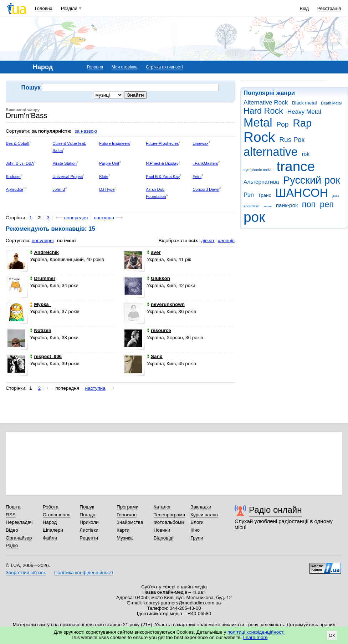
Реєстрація (329, 8)
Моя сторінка (125, 67)
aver (154, 252)
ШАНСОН (302, 193)
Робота (51, 507)
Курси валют (204, 515)
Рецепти (89, 538)
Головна (44, 8)
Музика (125, 538)
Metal (258, 122)
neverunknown (166, 304)
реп (327, 204)
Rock (259, 137)
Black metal (304, 103)
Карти (123, 530)
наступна (104, 218)
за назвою (86, 131)
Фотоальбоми (169, 522)
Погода (87, 515)
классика (252, 206)
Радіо (12, 545)
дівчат (208, 241)
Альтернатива (261, 182)
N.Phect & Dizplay (162, 163)
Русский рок (312, 180)
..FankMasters (205, 163)
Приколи (89, 522)
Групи (197, 538)
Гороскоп (127, 515)
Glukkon (158, 278)
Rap (302, 123)
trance (296, 166)
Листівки (89, 530)
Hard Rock (263, 111)
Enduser (13, 177)
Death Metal (331, 103)
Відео (12, 530)
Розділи (69, 8)
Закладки (201, 507)
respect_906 (46, 356)
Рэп (249, 195)
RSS (11, 515)
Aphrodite (14, 189)
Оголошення (57, 515)
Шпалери (53, 530)
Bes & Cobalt (17, 143)
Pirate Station (65, 163)
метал (268, 206)
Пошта (13, 507)
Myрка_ (41, 304)
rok (306, 154)
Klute (104, 177)
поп (309, 204)
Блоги (197, 522)
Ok (332, 635)
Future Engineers (115, 143)
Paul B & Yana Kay (163, 177)
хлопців (226, 241)
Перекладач (19, 522)
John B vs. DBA (20, 163)
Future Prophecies (162, 143)
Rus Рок (292, 140)
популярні (43, 241)
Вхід (304, 8)
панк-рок (287, 205)
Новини (162, 530)
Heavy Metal (304, 112)
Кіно (195, 530)
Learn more (255, 637)
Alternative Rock (266, 103)
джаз (336, 196)
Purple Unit (109, 163)
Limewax (201, 143)
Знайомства (130, 522)
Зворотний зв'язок (26, 573)
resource (159, 330)
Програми (127, 507)
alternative (271, 152)
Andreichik (44, 252)
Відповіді (164, 538)
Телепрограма (170, 515)
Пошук (87, 507)
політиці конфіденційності (256, 632)
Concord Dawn (206, 189)
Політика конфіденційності (84, 573)
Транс (265, 195)
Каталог (162, 507)
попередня (76, 218)
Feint (197, 177)
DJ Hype (107, 189)
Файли (50, 538)
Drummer (43, 278)
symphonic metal (258, 170)
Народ (50, 522)
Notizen (41, 330)
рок (254, 217)
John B (59, 189)
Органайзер (19, 538)
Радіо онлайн (275, 510)
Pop (282, 124)
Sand (155, 356)
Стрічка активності (164, 67)
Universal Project (68, 177)
